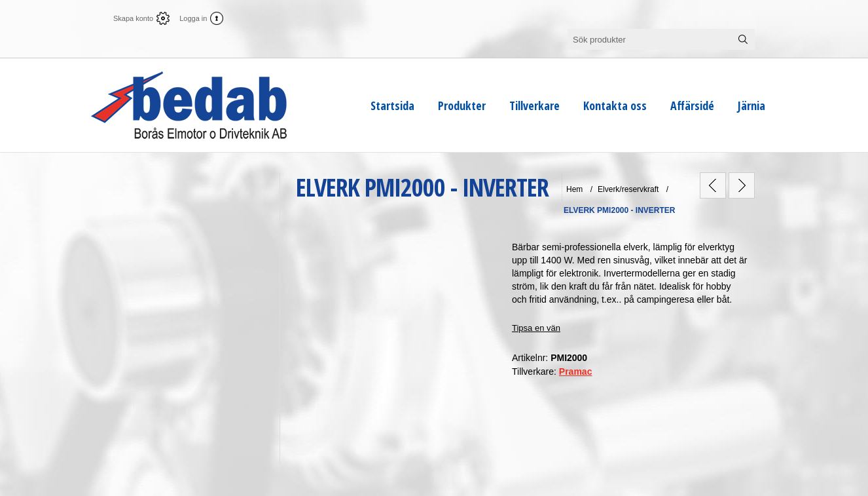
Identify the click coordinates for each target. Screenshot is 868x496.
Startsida (392, 105)
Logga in (193, 18)
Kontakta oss (615, 105)
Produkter (462, 105)
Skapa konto (133, 18)
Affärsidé (692, 105)
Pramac (576, 372)
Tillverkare (534, 105)
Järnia (751, 105)
